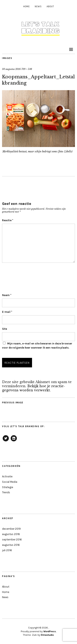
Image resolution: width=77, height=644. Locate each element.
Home (26, 7)
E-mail (7, 312)
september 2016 (12, 539)
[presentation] (33, 277)
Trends (6, 492)
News (38, 7)
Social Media (10, 482)
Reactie (8, 220)
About (50, 7)
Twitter (6, 441)
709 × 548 (27, 69)
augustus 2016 (11, 545)
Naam (7, 295)
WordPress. (50, 631)
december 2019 (11, 529)
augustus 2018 (11, 534)
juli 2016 (7, 550)
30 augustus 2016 (11, 69)
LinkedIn (14, 441)
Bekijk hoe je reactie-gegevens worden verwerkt (34, 388)
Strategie (8, 487)
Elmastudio (47, 635)
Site (5, 329)
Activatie (7, 476)
